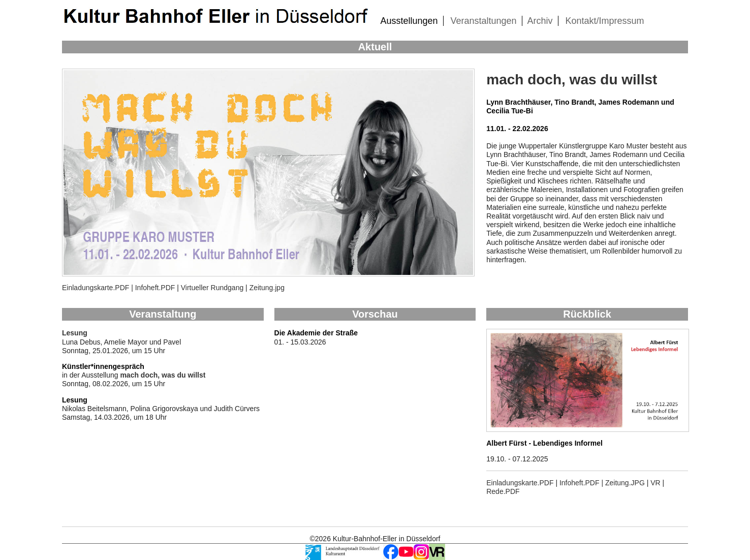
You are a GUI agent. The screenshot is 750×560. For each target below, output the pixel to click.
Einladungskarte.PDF (520, 483)
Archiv (540, 21)
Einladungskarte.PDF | (98, 288)
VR (655, 483)
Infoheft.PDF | (582, 483)
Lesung (75, 333)
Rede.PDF (503, 491)
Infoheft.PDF (154, 288)
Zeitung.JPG (625, 483)
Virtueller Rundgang (212, 288)
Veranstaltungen (483, 21)
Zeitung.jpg (267, 288)
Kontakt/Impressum (604, 21)
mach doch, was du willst (572, 80)
